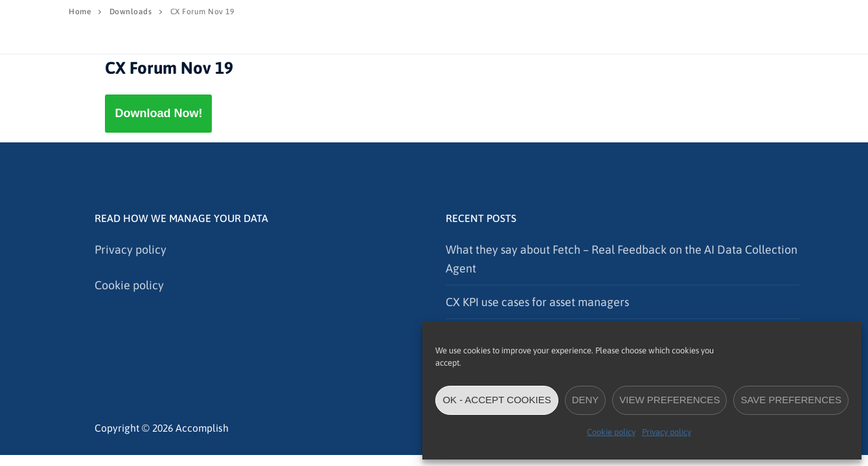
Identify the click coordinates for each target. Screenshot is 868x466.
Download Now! (158, 113)
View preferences (669, 400)
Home (80, 12)
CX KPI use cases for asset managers (537, 302)
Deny (586, 400)
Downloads (131, 12)
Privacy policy (667, 432)
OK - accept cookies (497, 400)
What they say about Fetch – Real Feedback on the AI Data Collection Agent (622, 259)
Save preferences (791, 400)
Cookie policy (611, 432)
